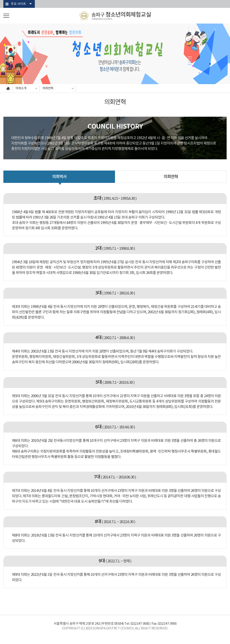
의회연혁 (48, 88)
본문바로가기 (0, 0)
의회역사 (59, 177)
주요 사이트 (18, 4)
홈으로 (8, 88)
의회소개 (21, 88)
